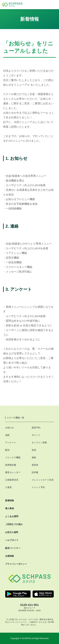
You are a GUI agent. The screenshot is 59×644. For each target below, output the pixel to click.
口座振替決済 (12, 480)
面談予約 (36, 428)
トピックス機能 (13, 457)
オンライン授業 (39, 442)
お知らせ (10, 428)
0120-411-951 (29, 605)
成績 (7, 435)
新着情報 (10, 500)
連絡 (34, 457)
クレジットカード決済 (43, 480)
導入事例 (10, 508)
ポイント (36, 435)
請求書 (35, 472)
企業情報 (10, 556)
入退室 (8, 487)
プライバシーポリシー (16, 564)
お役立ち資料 (12, 532)
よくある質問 (12, 516)
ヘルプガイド (12, 540)
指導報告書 (11, 465)
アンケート (11, 442)
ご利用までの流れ (14, 524)
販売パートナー (13, 548)
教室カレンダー (13, 472)
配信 (7, 450)
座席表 (35, 465)
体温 (34, 450)
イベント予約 (38, 487)
